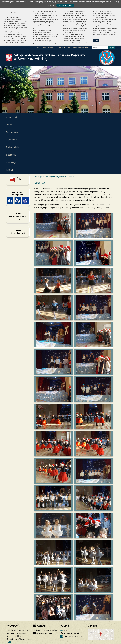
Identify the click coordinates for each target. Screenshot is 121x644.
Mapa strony (52, 47)
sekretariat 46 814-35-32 (45, 631)
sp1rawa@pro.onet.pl (44, 633)
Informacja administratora (80, 47)
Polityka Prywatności (71, 633)
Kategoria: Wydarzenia (57, 177)
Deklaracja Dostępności (72, 637)
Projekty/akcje (13, 147)
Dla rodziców (12, 132)
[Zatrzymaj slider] (60, 111)
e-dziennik (11, 155)
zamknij (96, 41)
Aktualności (11, 117)
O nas (9, 125)
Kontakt (10, 170)
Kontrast (69, 47)
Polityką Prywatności (55, 2)
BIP (64, 631)
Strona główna (42, 47)
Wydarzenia (12, 140)
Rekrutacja (11, 162)
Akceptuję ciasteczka (65, 5)
